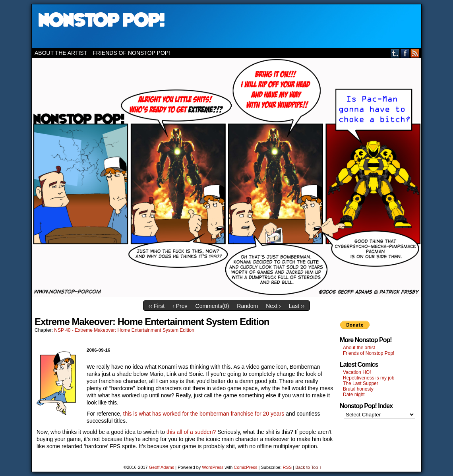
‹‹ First (157, 306)
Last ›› (297, 306)
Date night (354, 395)
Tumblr (395, 53)
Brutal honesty (358, 389)
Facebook (405, 53)
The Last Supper (361, 383)
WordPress (213, 467)
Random (247, 306)
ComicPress (245, 467)
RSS (415, 53)
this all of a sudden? (191, 432)
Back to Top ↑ (308, 467)
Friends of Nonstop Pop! (131, 53)
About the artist (61, 53)
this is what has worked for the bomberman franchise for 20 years (204, 414)
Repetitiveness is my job (369, 378)
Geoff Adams (162, 467)
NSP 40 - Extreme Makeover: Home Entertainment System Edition (124, 330)
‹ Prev (180, 306)
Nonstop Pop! (226, 26)
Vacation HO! (357, 372)
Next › (273, 306)
